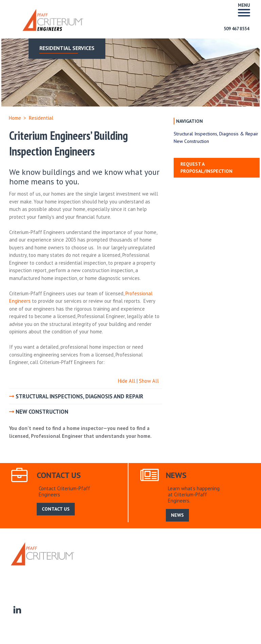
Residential (95, 570)
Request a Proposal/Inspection (206, 168)
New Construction (191, 141)
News (131, 563)
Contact (19, 578)
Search (149, 563)
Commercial (125, 570)
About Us (110, 563)
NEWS (177, 515)
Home (15, 118)
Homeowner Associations (169, 570)
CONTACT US (56, 509)
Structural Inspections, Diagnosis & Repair (216, 134)
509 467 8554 (236, 29)
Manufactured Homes (225, 570)
